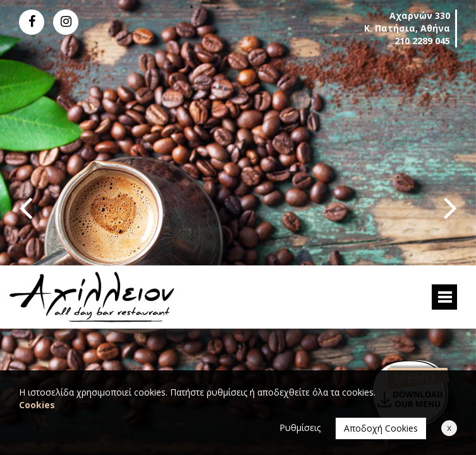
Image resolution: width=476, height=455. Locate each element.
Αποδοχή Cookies (381, 428)
